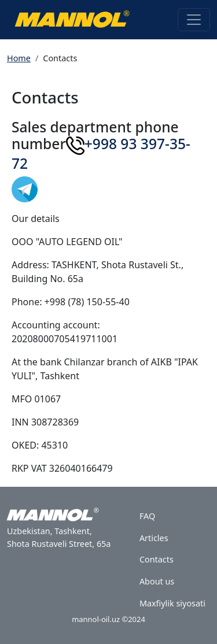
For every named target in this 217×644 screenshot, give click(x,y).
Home (19, 58)
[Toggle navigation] (194, 20)
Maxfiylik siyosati (172, 603)
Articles (154, 538)
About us (157, 581)
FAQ (147, 516)
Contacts (157, 559)
